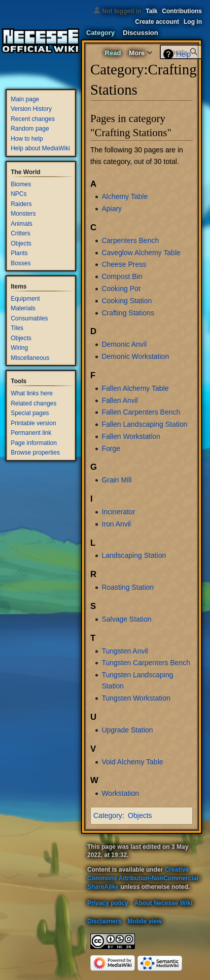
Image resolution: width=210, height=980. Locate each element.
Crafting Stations (128, 313)
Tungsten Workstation (136, 698)
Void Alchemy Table (132, 762)
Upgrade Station (127, 730)
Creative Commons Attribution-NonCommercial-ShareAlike (144, 878)
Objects (140, 815)
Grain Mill (116, 480)
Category (108, 815)
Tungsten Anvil (125, 651)
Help (183, 54)
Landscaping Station (134, 555)
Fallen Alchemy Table (135, 388)
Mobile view (144, 921)
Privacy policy (108, 903)
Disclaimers (104, 921)
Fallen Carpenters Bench (141, 412)
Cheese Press (124, 264)
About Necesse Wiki (164, 903)
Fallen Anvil (120, 400)
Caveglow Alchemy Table (141, 253)
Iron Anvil (116, 524)
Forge (111, 448)
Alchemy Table (125, 196)
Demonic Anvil (124, 344)
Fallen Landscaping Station (144, 424)
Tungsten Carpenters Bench (146, 663)
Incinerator (118, 512)
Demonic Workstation (135, 356)
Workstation (120, 793)
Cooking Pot (121, 289)
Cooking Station (127, 301)
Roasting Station (128, 587)
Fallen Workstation (131, 436)
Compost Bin (122, 276)
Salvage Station (126, 619)
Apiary (112, 209)
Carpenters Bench (130, 240)
